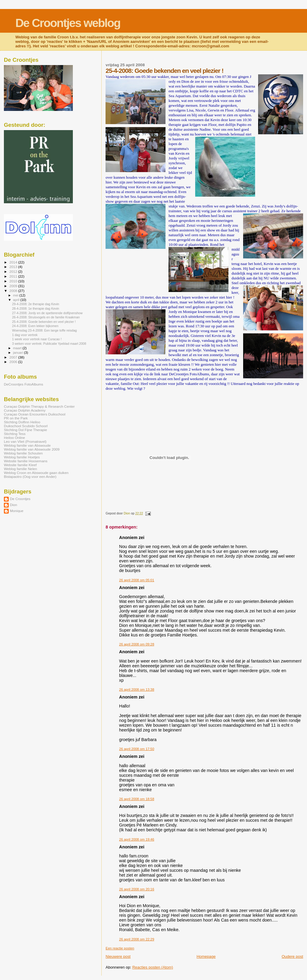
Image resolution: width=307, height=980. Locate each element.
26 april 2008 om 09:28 (137, 644)
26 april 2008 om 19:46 (137, 839)
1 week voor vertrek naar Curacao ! (37, 339)
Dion (13, 505)
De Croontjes (20, 499)
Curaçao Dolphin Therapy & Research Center (39, 406)
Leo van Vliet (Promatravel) (25, 441)
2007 (14, 357)
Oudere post (292, 956)
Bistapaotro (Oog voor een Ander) (30, 477)
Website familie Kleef (20, 465)
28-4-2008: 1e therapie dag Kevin (36, 308)
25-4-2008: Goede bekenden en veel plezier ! (44, 322)
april (17, 300)
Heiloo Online (14, 438)
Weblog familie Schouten (23, 453)
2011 (14, 276)
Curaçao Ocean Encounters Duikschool (35, 414)
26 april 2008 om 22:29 (137, 939)
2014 (14, 262)
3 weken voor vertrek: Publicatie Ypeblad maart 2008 (49, 344)
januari (19, 353)
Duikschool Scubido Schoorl (26, 426)
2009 (14, 286)
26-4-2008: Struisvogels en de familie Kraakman (46, 317)
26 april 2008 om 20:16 (137, 889)
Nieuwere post (118, 956)
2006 (14, 362)
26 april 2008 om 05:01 (137, 580)
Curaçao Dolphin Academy (25, 410)
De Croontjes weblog (68, 23)
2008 (14, 291)
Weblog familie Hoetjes (22, 457)
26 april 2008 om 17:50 (137, 749)
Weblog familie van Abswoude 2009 (32, 449)
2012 (14, 271)
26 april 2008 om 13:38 (137, 690)
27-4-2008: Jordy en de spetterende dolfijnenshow (47, 313)
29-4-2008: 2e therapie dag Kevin (36, 304)
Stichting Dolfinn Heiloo (22, 422)
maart (18, 348)
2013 (14, 267)
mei (16, 295)
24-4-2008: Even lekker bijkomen (35, 326)
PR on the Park (16, 418)
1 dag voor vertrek (25, 335)
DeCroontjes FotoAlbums (24, 384)
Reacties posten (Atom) (153, 967)
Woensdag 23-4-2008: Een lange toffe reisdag (44, 330)
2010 (14, 281)
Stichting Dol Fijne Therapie (25, 430)
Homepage (206, 956)
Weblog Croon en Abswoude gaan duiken (36, 473)
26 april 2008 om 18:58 (137, 799)
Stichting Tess (15, 434)
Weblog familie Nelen (21, 469)
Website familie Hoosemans (26, 461)
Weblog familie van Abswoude (27, 445)
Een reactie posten (120, 948)
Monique (17, 511)
